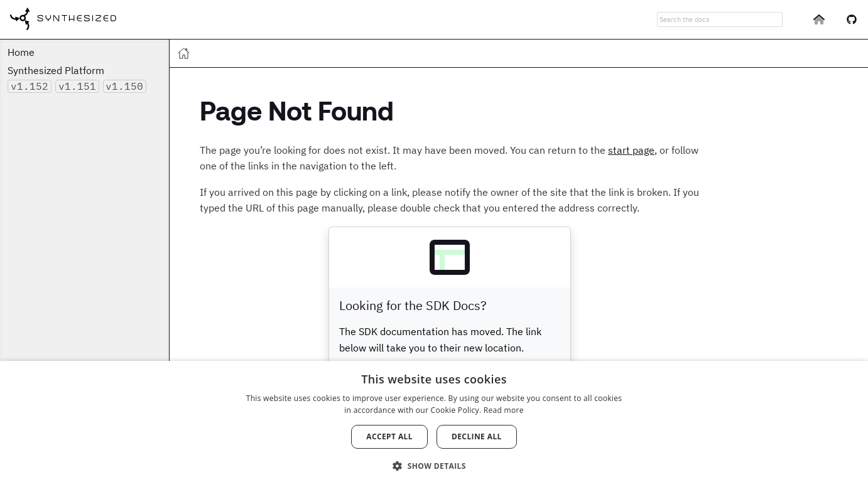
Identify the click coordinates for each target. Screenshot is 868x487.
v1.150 (124, 86)
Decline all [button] (477, 436)
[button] (434, 465)
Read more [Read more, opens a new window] (504, 410)
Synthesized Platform (56, 70)
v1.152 (30, 86)
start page (631, 150)
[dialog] (434, 424)
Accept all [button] (389, 436)
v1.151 (77, 86)
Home (21, 52)
